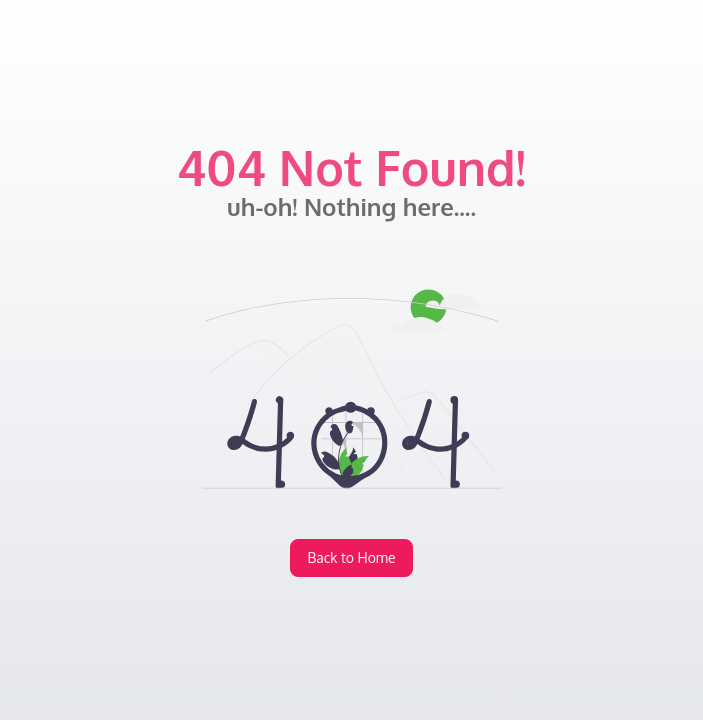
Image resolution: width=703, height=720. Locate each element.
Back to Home (351, 557)
